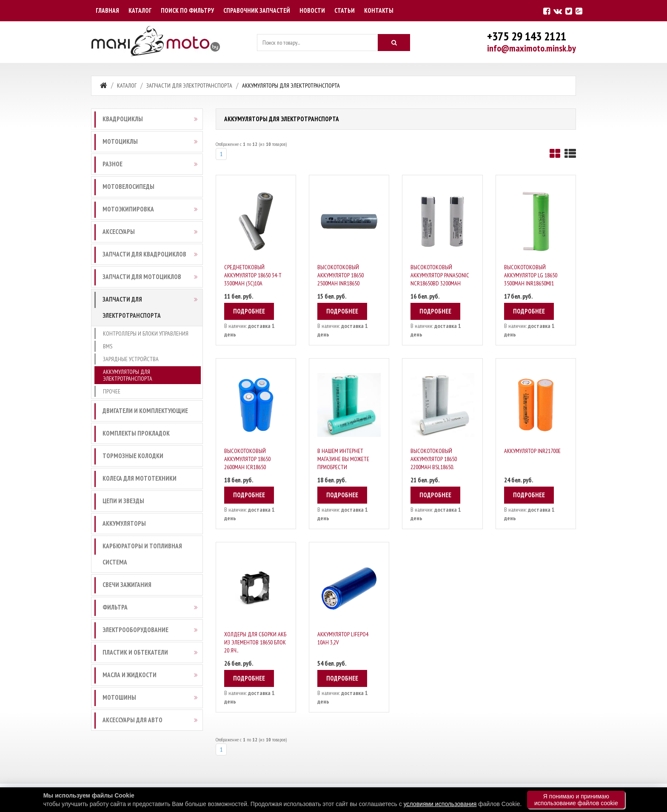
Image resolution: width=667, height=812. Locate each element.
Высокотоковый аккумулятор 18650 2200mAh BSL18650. (434, 459)
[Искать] (394, 43)
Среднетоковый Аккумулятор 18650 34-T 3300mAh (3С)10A (253, 275)
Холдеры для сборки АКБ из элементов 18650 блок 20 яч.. (255, 642)
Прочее (112, 391)
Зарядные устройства (131, 359)
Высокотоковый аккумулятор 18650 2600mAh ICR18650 (247, 459)
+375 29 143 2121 (527, 36)
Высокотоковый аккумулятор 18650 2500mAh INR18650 (341, 275)
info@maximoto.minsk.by (532, 48)
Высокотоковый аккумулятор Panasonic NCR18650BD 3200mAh (440, 275)
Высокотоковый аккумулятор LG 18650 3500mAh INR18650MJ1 (531, 275)
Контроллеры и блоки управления (146, 333)
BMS (108, 346)
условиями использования (440, 804)
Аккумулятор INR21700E (532, 451)
